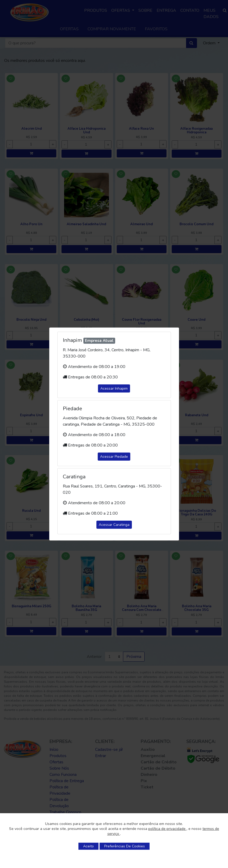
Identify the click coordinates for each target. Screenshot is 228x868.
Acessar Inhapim (114, 388)
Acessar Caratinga (114, 525)
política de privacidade (167, 829)
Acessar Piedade (114, 457)
